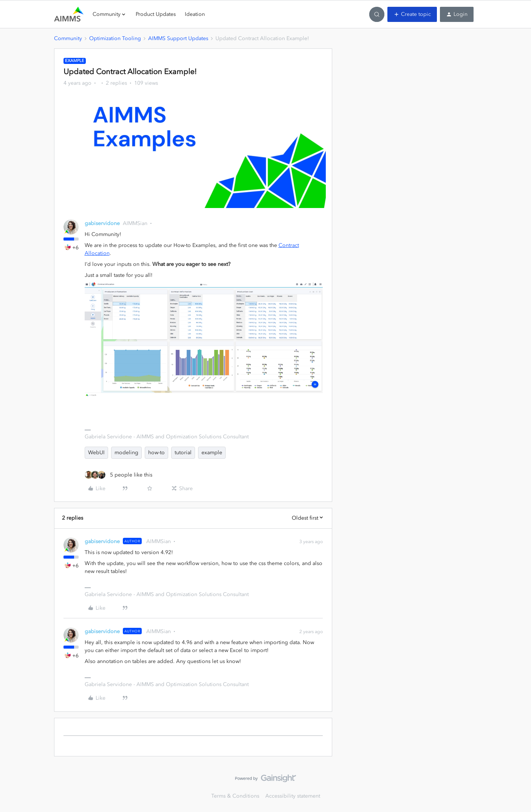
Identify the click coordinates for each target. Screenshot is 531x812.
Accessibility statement (293, 796)
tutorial (183, 453)
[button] (412, 14)
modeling (126, 453)
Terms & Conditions (235, 796)
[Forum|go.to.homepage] (69, 14)
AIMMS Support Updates (178, 38)
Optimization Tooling (115, 38)
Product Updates (156, 14)
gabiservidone (102, 223)
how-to (156, 453)
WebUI (96, 453)
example (212, 453)
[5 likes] (118, 475)
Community (68, 38)
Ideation (195, 14)
